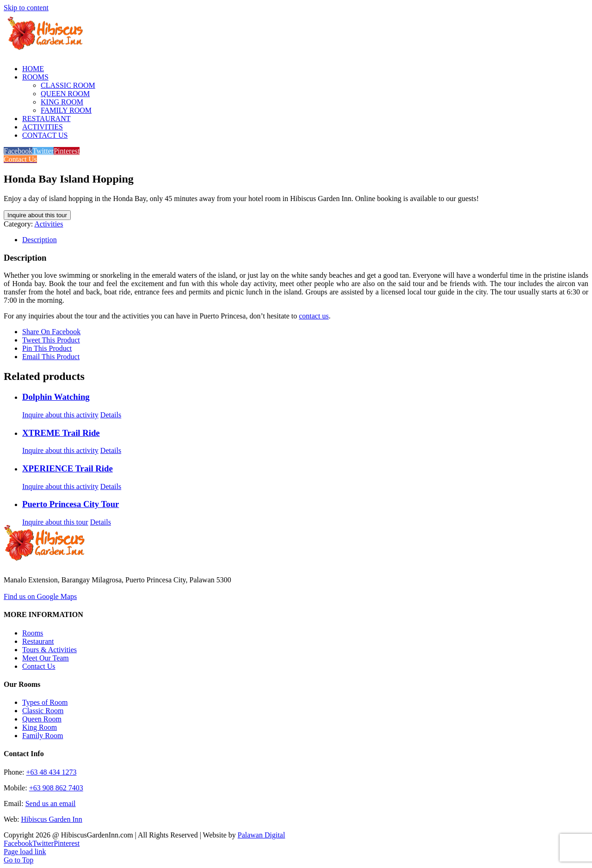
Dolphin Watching (56, 397)
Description (40, 240)
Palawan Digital (262, 835)
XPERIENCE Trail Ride (68, 468)
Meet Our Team (46, 658)
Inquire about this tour (37, 215)
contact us (314, 316)
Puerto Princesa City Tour (71, 504)
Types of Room (45, 702)
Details (111, 415)
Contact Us (39, 666)
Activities (49, 224)
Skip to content (26, 8)
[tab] (305, 240)
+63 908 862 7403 (56, 788)
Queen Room (42, 719)
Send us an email (51, 804)
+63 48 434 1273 (51, 772)
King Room (40, 727)
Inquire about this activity (60, 415)
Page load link (25, 852)
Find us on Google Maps (40, 596)
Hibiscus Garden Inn (51, 819)
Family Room (43, 736)
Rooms (33, 633)
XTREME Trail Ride (61, 433)
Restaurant (38, 641)
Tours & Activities (49, 650)
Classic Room (43, 711)
